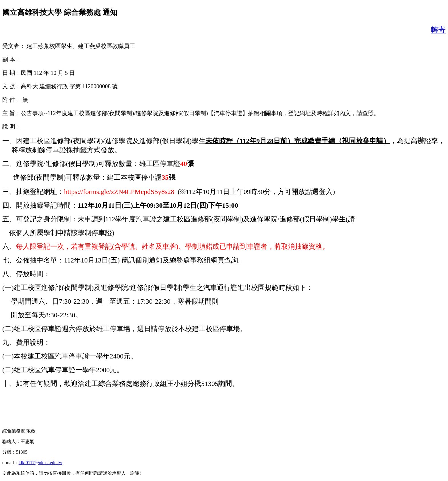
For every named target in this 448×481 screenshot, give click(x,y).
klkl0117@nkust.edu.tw (40, 463)
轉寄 (438, 30)
